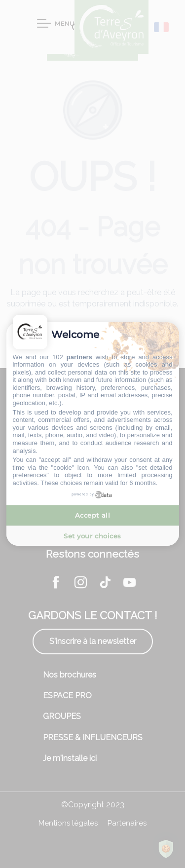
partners (79, 357)
